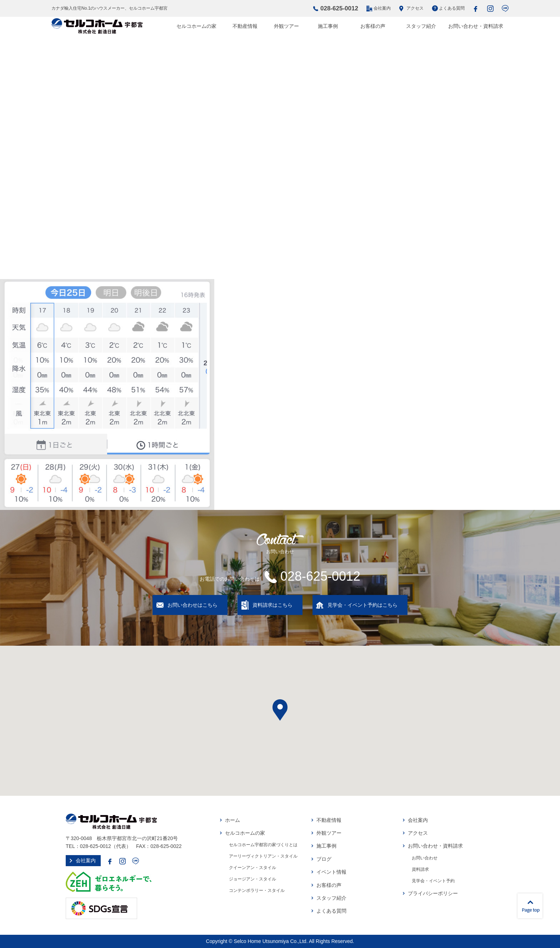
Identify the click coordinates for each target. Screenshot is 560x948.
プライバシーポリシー (433, 893)
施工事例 (328, 26)
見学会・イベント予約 (433, 881)
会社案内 (382, 8)
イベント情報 (331, 872)
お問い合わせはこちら (192, 605)
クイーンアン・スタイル (252, 868)
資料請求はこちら (272, 605)
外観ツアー (286, 26)
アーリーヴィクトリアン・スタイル (263, 856)
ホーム (232, 820)
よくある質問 (452, 8)
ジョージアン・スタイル (252, 879)
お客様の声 (373, 26)
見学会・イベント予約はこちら (362, 605)
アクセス (415, 8)
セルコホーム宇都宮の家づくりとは (263, 845)
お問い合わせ (425, 858)
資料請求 (420, 869)
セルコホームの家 (196, 26)
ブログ (324, 859)
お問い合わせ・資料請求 (476, 26)
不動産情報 (245, 26)
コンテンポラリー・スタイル (257, 890)
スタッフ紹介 (421, 26)
